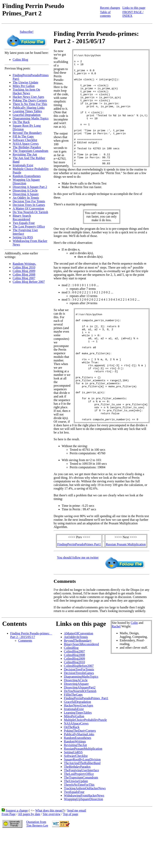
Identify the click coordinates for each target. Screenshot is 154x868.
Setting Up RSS (23, 237)
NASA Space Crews (26, 144)
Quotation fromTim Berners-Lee (37, 860)
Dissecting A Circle (25, 190)
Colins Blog (20, 60)
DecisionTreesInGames (79, 709)
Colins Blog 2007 (24, 278)
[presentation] (97, 286)
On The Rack (21, 122)
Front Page (9, 850)
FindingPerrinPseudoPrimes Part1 (79, 581)
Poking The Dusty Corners (30, 100)
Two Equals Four (24, 223)
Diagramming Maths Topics (31, 118)
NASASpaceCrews (76, 760)
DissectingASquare (76, 720)
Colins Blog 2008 (24, 274)
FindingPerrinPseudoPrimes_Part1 (86, 735)
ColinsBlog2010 (74, 699)
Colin (134, 659)
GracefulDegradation (78, 738)
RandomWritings (75, 778)
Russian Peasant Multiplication (126, 581)
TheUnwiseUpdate (76, 817)
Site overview (52, 850)
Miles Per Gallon (24, 86)
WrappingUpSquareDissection (84, 835)
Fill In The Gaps (23, 136)
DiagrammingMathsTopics (81, 713)
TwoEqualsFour (74, 828)
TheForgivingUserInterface (82, 807)
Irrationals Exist (23, 165)
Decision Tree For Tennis (29, 201)
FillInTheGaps (73, 731)
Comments (25, 677)
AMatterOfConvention (79, 670)
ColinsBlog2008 (74, 691)
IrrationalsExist (74, 745)
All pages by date (29, 850)
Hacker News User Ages (28, 97)
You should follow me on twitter (78, 594)
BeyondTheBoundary (78, 677)
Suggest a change (17, 847)
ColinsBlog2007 (74, 688)
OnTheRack (72, 763)
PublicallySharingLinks (79, 771)
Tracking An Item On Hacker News (26, 91)
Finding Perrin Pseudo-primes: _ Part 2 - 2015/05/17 (31, 672)
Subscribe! (27, 32)
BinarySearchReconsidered (81, 681)
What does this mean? (49, 847)
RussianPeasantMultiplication (83, 785)
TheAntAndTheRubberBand (82, 799)
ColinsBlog (71, 684)
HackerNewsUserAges (79, 742)
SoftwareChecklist (76, 792)
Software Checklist (25, 140)
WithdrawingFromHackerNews (84, 832)
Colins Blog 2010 (24, 267)
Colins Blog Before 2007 (29, 282)
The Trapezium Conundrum (30, 151)
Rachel (116, 663)
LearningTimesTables (78, 749)
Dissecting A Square (26, 194)
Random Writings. (24, 264)
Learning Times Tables (27, 111)
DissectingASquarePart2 (80, 724)
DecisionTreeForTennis (79, 706)
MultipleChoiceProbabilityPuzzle (85, 756)
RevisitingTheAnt (75, 781)
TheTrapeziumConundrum (81, 814)
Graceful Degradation (27, 115)
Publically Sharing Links (29, 108)
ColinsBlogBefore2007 (79, 702)
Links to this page (134, 8)
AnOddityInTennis (76, 673)
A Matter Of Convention (28, 208)
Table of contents (105, 14)
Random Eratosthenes (27, 176)
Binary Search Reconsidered (22, 217)
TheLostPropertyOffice (79, 810)
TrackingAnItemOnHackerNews (85, 825)
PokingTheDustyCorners (80, 767)
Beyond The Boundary (27, 133)
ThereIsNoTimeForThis (79, 821)
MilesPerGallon (74, 753)
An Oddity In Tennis (26, 198)
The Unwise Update (25, 82)
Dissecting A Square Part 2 (30, 187)
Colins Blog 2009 (24, 271)
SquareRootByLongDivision (82, 796)
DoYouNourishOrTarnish (80, 727)
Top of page (71, 850)
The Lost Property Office (29, 226)
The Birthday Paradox (27, 147)
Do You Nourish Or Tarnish (30, 212)
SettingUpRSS (73, 789)
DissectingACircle (76, 717)
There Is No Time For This (30, 104)
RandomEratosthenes (78, 774)
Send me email (76, 847)
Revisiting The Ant (25, 154)
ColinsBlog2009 (74, 695)
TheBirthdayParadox (77, 803)
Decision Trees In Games (29, 205)
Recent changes (110, 8)
